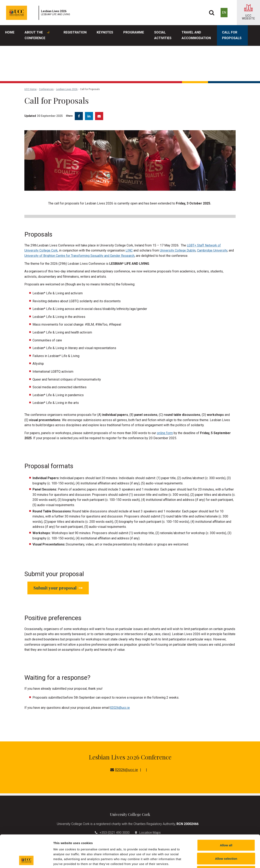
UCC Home (30, 89)
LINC (129, 250)
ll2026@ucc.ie (120, 708)
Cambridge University (212, 250)
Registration (75, 32)
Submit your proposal (58, 588)
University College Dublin (178, 250)
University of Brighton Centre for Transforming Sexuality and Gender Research (79, 256)
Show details (213, 860)
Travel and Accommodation (196, 35)
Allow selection (226, 828)
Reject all (226, 841)
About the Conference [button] (37, 35)
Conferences (46, 89)
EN (224, 12)
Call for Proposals (232, 35)
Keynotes (105, 32)
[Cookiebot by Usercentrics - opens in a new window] (26, 860)
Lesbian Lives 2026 (67, 89)
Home (10, 32)
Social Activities (163, 35)
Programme (134, 32)
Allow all (226, 815)
